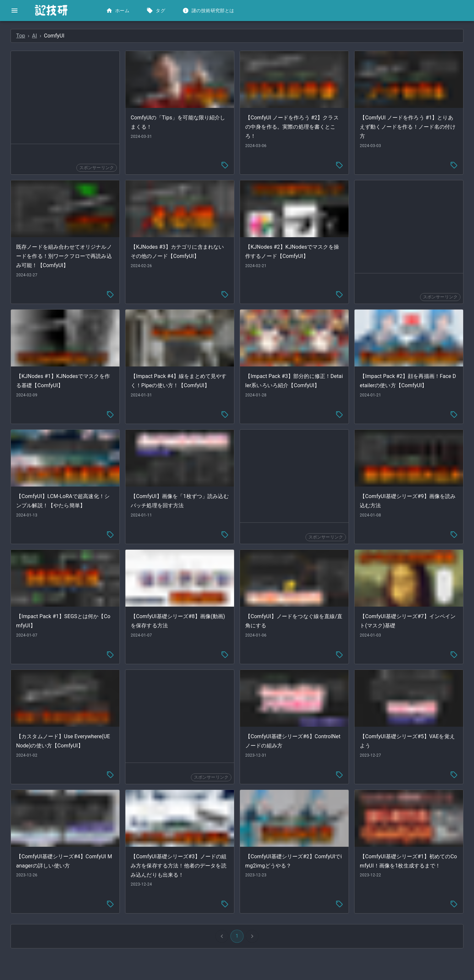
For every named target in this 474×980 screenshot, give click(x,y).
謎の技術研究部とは (209, 11)
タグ (157, 11)
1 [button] (286, 892)
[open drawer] (14, 11)
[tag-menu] (274, 152)
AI (133, 36)
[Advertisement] (156, 97)
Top (119, 36)
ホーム (118, 11)
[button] (49, 32)
